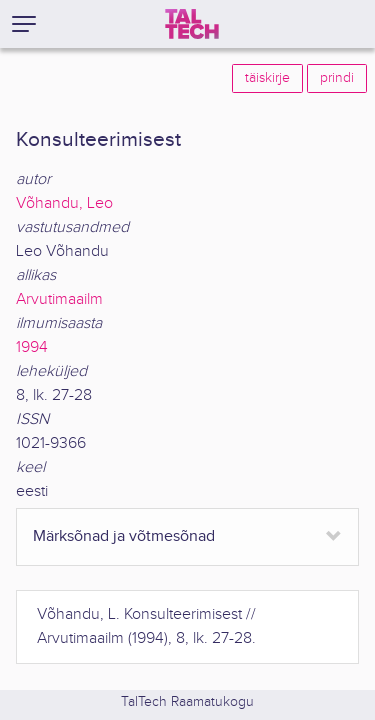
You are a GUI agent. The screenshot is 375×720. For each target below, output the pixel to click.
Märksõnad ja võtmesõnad (124, 536)
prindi (337, 78)
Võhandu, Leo (64, 203)
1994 (32, 347)
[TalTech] (192, 24)
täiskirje (267, 78)
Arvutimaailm (59, 299)
